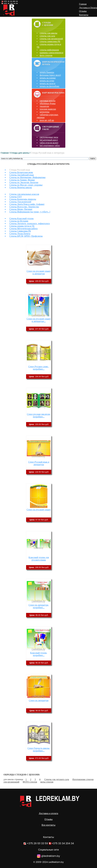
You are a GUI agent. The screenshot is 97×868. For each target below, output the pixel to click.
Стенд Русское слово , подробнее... (39, 368)
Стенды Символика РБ (20, 231)
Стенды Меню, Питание (21, 209)
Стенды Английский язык (22, 175)
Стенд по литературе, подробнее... (39, 606)
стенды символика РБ (50, 41)
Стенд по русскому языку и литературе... (39, 320)
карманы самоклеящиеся (52, 53)
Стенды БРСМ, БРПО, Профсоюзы (26, 236)
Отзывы (48, 819)
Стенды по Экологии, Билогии (24, 182)
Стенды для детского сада (57, 779)
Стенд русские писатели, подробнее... (39, 415)
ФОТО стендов (30, 782)
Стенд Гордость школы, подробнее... (39, 749)
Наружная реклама (53, 93)
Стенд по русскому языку (39, 510)
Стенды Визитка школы (21, 187)
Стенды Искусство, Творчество (24, 207)
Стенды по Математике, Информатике (27, 177)
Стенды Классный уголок (21, 218)
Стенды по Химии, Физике (22, 180)
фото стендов (46, 55)
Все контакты (48, 825)
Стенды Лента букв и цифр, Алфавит (27, 204)
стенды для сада (47, 36)
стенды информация (49, 50)
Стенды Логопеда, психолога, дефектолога (30, 223)
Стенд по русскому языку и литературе (39, 272)
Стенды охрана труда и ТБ (22, 226)
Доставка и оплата (49, 813)
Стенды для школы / (21, 153)
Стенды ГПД (15, 197)
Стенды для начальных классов (24, 194)
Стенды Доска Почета (20, 234)
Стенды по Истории (19, 221)
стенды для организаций (51, 39)
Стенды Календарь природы (23, 199)
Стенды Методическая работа (23, 228)
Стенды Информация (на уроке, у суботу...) (30, 212)
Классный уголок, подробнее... (39, 654)
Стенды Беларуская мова (21, 172)
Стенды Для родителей (20, 202)
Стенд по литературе (39, 700)
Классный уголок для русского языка (39, 559)
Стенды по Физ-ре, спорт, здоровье (26, 185)
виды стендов (47, 782)
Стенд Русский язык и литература (39, 463)
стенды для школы (49, 33)
